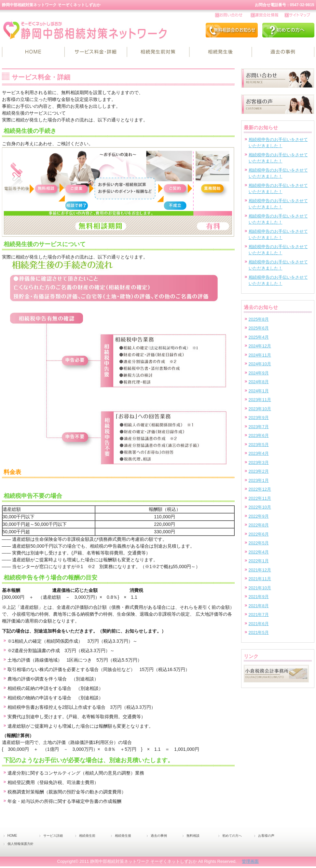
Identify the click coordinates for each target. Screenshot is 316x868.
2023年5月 (259, 445)
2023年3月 (259, 462)
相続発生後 (221, 52)
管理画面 (250, 861)
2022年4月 (259, 552)
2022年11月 (260, 498)
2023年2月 (259, 471)
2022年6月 (259, 534)
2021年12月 (260, 570)
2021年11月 (260, 579)
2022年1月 (259, 561)
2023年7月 (259, 427)
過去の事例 (283, 52)
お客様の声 (266, 836)
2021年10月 (260, 588)
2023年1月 (259, 480)
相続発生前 (158, 52)
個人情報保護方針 (21, 844)
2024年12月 (260, 346)
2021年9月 (259, 597)
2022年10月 (260, 507)
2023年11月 (260, 400)
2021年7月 (259, 615)
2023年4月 (259, 453)
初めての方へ (232, 836)
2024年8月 (259, 382)
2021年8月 (259, 606)
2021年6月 (259, 624)
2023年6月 (259, 435)
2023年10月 (260, 409)
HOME (33, 52)
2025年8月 (259, 319)
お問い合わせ (233, 15)
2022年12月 (260, 489)
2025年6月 (259, 328)
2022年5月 (259, 543)
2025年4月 (259, 337)
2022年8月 (259, 525)
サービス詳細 (96, 52)
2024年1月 (259, 391)
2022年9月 (259, 516)
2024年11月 (260, 355)
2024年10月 (260, 364)
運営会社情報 (268, 15)
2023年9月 (259, 418)
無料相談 (193, 836)
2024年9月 (259, 373)
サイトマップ (300, 15)
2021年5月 (259, 632)
